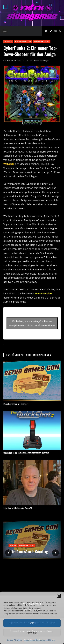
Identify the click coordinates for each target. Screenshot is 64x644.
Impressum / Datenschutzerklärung (40, 640)
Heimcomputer (23, 41)
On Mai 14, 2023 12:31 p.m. (16, 60)
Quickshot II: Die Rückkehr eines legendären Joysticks (26, 453)
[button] (59, 596)
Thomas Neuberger (41, 60)
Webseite (9, 164)
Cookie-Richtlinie (15, 640)
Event (13, 545)
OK (32, 623)
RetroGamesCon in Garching (15, 404)
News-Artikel (42, 41)
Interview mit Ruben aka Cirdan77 (18, 508)
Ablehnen (32, 633)
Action (8, 41)
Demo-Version (43, 293)
